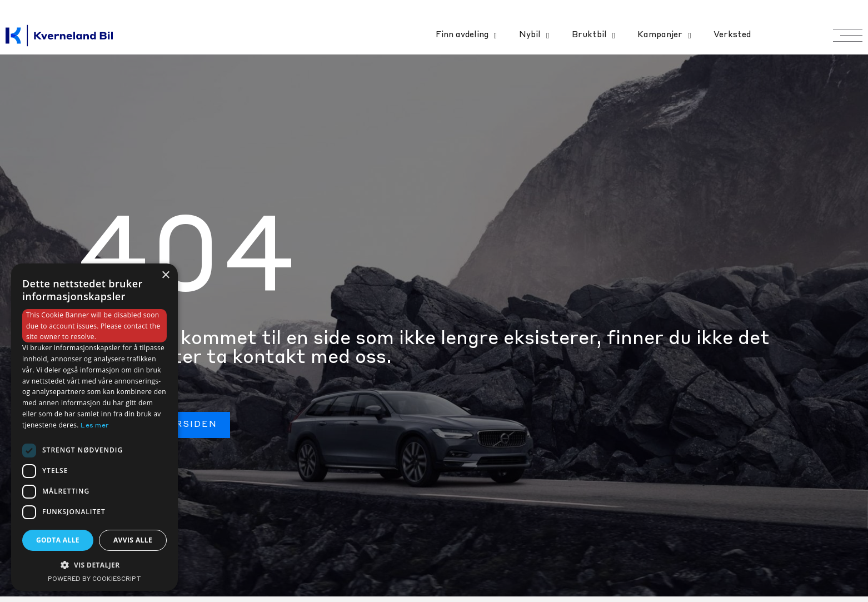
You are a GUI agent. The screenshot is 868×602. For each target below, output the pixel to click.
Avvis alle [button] (133, 540)
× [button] (165, 275)
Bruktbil (593, 36)
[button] (94, 565)
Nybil (534, 36)
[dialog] (94, 427)
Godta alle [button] (58, 540)
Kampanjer (664, 36)
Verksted (732, 35)
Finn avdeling (466, 36)
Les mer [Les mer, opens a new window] (95, 426)
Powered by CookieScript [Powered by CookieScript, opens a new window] (94, 579)
